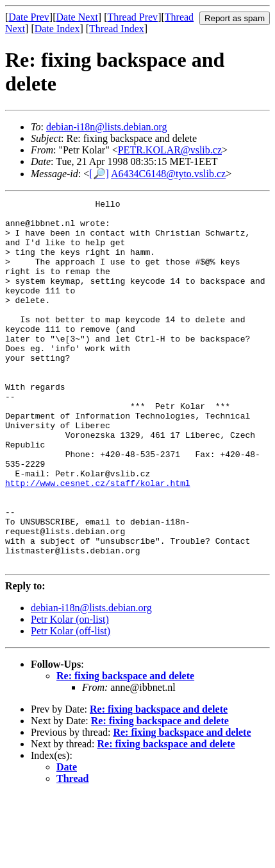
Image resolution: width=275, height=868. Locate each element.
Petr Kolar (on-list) (70, 692)
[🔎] (99, 174)
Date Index (57, 29)
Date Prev (29, 17)
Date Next (77, 17)
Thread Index (117, 29)
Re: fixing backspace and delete (125, 749)
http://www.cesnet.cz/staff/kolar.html (98, 541)
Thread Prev (132, 17)
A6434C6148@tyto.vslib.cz (168, 174)
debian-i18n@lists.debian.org (107, 127)
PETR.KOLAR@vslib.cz (170, 150)
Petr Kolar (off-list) (71, 704)
